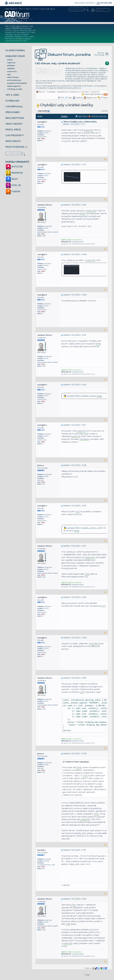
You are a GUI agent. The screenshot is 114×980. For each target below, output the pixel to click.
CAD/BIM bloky (14, 106)
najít (9, 74)
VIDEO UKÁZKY (14, 124)
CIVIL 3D (13, 185)
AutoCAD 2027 (26, 30)
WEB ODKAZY (13, 141)
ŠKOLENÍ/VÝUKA (15, 118)
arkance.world (78, 242)
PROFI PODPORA (15, 147)
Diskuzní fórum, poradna (63, 55)
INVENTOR (14, 173)
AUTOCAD (14, 167)
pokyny (10, 60)
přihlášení (11, 66)
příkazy (26, 39)
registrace (11, 63)
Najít (68, 98)
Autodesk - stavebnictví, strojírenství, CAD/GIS (68, 92)
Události (78, 98)
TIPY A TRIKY (12, 95)
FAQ (62, 98)
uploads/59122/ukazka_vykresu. (83, 396)
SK (102, 3)
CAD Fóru (61, 81)
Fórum (42, 92)
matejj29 (42, 122)
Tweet (87, 975)
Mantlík (41, 850)
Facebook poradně (44, 83)
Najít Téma (81, 116)
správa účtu (12, 71)
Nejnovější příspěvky (94, 94)
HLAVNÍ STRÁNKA (15, 50)
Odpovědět (44, 111)
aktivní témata (13, 77)
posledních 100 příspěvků (17, 83)
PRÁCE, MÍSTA (13, 130)
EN (106, 3)
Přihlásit (104, 98)
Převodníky (9, 39)
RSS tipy (101, 53)
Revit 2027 (26, 32)
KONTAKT (90, 3)
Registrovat (92, 98)
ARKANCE (79, 3)
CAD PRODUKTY (15, 135)
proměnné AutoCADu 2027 (16, 41)
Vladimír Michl (45, 205)
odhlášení (11, 69)
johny (41, 465)
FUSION (13, 191)
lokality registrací (14, 86)
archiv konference (14, 80)
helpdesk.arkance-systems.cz (69, 88)
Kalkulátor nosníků (12, 34)
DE (110, 3)
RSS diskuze (99, 55)
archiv (105, 111)
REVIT (12, 179)
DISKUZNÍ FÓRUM (15, 56)
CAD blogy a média (15, 89)
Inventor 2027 (11, 32)
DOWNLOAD (12, 101)
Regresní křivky (22, 37)
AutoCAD (95, 92)
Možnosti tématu (97, 116)
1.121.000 (15, 28)
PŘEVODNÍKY (13, 112)
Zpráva (64, 116)
